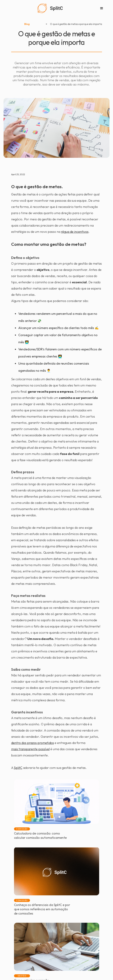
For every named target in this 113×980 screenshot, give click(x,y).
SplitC (18, 768)
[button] (102, 8)
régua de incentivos (75, 232)
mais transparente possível (30, 749)
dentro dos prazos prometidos (33, 743)
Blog (27, 24)
